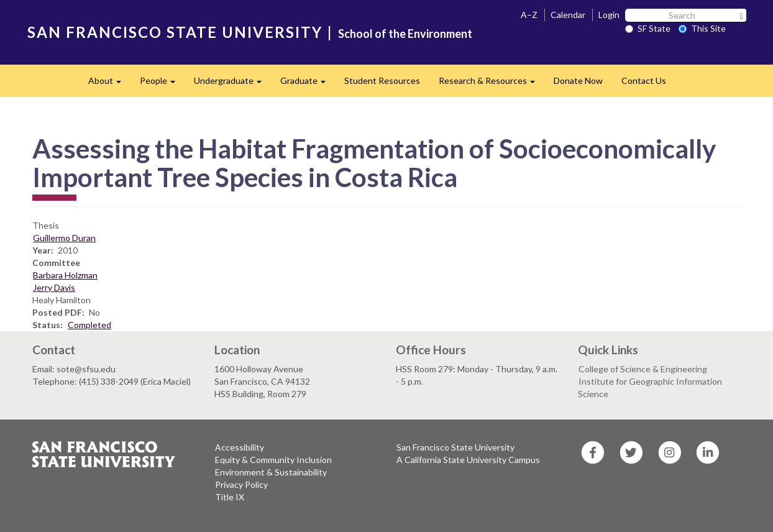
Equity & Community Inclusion (273, 460)
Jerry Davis (54, 287)
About (109, 84)
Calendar (568, 15)
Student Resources (382, 80)
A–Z (529, 15)
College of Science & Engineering (643, 369)
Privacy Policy (241, 484)
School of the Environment (405, 34)
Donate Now (578, 80)
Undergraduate (232, 84)
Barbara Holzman (65, 275)
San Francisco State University (455, 447)
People (162, 84)
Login (609, 15)
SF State (648, 28)
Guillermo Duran (64, 238)
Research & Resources (492, 84)
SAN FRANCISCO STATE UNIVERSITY (175, 32)
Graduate (308, 84)
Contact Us (644, 80)
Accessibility (240, 447)
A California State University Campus (468, 460)
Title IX (230, 497)
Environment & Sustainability (271, 472)
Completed (89, 325)
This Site (702, 28)
